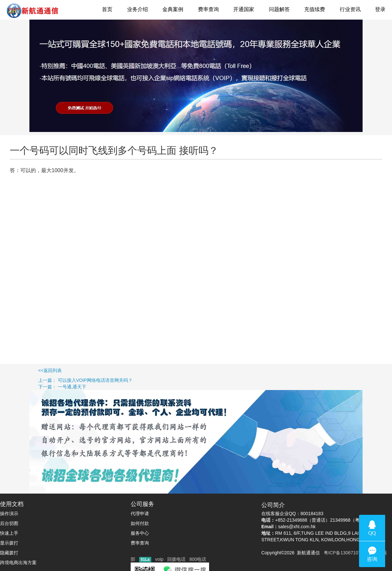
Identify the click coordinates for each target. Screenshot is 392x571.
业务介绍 (138, 9)
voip (159, 559)
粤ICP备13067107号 (343, 553)
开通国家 (244, 9)
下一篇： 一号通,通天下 (43, 387)
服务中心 (140, 533)
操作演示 (9, 514)
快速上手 (9, 533)
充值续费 (315, 9)
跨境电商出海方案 (18, 563)
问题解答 (279, 9)
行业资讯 (350, 9)
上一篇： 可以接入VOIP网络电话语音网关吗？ (66, 380)
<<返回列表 (31, 370)
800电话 (198, 559)
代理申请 (140, 514)
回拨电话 (176, 559)
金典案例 (173, 9)
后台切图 (9, 523)
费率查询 (208, 9)
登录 (380, 9)
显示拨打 (9, 543)
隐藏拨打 (9, 553)
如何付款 (140, 523)
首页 (107, 9)
